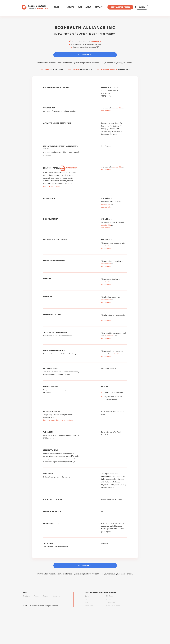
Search (58, 7)
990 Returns (96, 41)
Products (70, 7)
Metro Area (89, 606)
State (86, 602)
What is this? (68, 168)
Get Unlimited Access (120, 7)
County (109, 599)
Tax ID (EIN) (110, 602)
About (88, 7)
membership (117, 108)
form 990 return (49, 420)
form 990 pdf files (94, 63)
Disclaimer (56, 596)
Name (87, 596)
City (86, 599)
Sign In (142, 7)
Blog (80, 7)
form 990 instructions (51, 186)
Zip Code (110, 596)
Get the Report (85, 55)
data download (107, 111)
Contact (99, 7)
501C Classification (113, 606)
